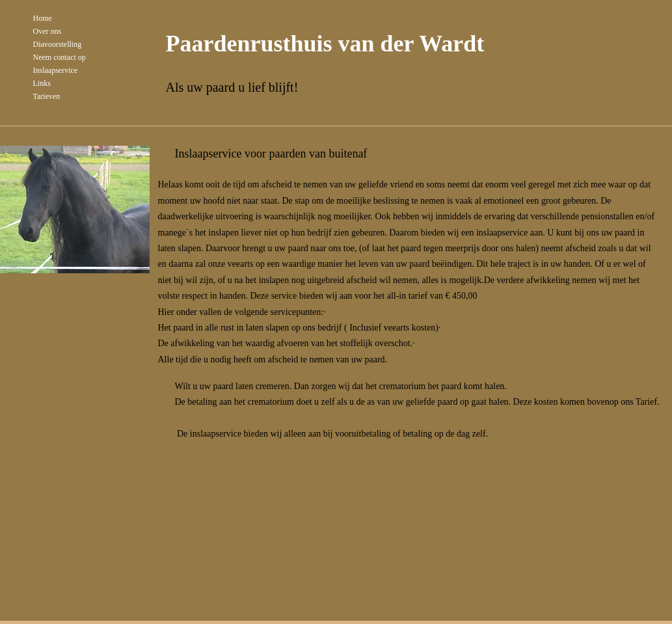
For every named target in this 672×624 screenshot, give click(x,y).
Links (42, 83)
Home (43, 18)
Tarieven (47, 96)
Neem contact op (60, 57)
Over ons (47, 31)
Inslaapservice (56, 70)
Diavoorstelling (58, 44)
